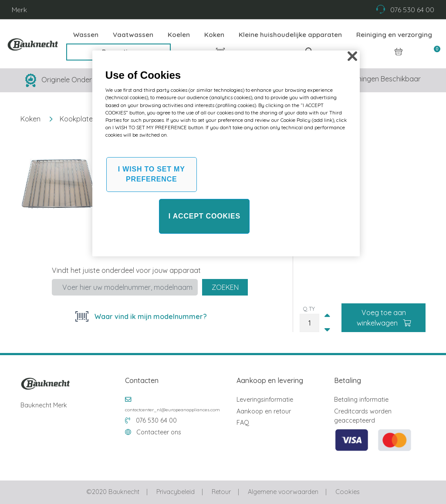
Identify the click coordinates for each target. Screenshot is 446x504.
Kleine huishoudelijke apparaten (290, 35)
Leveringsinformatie (265, 400)
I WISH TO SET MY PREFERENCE (152, 174)
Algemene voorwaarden (283, 492)
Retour (221, 492)
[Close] (352, 56)
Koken (214, 35)
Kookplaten (78, 119)
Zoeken (225, 287)
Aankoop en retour (264, 411)
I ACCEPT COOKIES (204, 216)
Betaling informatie (361, 400)
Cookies (347, 492)
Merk (19, 10)
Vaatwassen (133, 35)
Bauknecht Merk (44, 405)
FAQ (243, 423)
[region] (226, 153)
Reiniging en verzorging (394, 35)
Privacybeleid (176, 492)
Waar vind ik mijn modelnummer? (150, 316)
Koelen (179, 35)
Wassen (86, 35)
